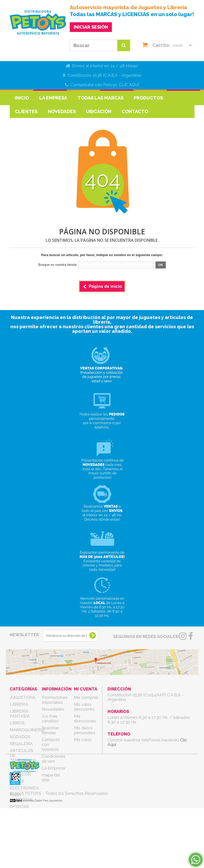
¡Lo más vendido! (50, 719)
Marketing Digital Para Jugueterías (42, 860)
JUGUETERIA (23, 697)
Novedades (62, 111)
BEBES (16, 767)
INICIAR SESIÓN (91, 27)
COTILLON (20, 774)
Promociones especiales (55, 700)
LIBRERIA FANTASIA (20, 714)
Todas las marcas (100, 98)
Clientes (26, 111)
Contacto (135, 111)
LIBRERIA (19, 704)
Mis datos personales (85, 730)
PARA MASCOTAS (21, 797)
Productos (148, 98)
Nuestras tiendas (50, 730)
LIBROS (17, 723)
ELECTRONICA (24, 788)
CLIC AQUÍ (129, 85)
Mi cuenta (86, 689)
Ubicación (99, 111)
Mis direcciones (85, 719)
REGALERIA (21, 744)
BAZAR (17, 781)
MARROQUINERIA (27, 730)
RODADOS (20, 737)
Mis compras (86, 697)
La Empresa (53, 98)
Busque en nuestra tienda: (58, 265)
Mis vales (83, 740)
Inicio (22, 98)
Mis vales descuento (84, 707)
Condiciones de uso (54, 759)
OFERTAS (19, 807)
